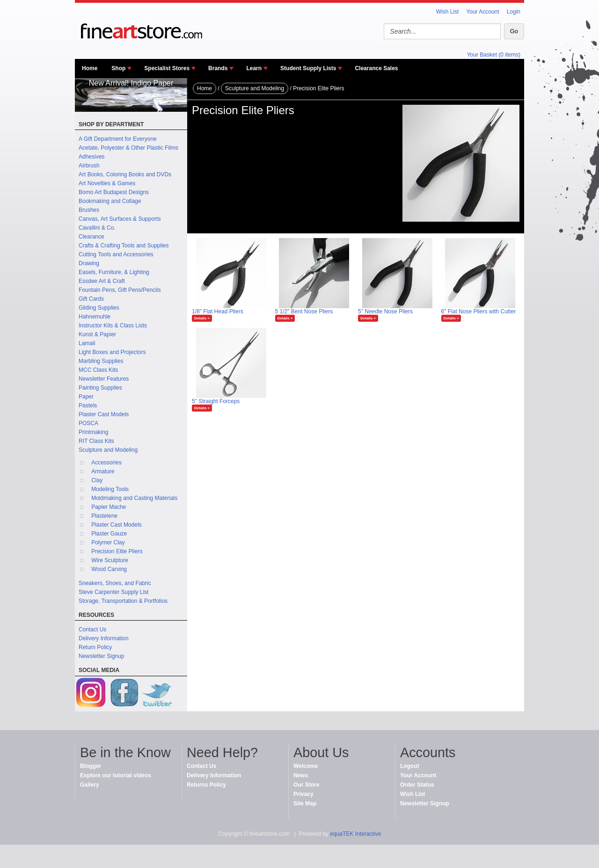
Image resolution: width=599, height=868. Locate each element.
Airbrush (89, 166)
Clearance (91, 237)
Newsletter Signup (101, 656)
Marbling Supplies (101, 361)
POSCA (88, 423)
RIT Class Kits (96, 441)
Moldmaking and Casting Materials (134, 498)
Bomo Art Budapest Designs (114, 192)
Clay (97, 480)
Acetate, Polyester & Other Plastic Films (128, 148)
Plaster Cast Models (104, 414)
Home (90, 68)
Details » (202, 318)
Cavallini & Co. (97, 228)
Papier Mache (109, 507)
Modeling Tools (110, 489)
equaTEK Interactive (355, 834)
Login (514, 12)
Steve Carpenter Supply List (113, 592)
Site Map (305, 803)
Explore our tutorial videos (116, 775)
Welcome (306, 766)
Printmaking (93, 432)
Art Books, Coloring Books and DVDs (125, 174)
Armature (103, 471)
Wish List (448, 12)
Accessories (106, 463)
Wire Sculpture (110, 560)
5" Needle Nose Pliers (385, 311)
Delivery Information (104, 638)
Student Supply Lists (308, 68)
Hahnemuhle (95, 317)
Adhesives (91, 157)
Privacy (303, 794)
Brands (218, 68)
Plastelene (104, 516)
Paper (86, 397)
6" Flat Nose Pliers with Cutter (479, 311)
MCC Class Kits (98, 370)
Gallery (90, 785)
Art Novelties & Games (107, 183)
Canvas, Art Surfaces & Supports (120, 219)
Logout (410, 766)
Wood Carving (109, 569)
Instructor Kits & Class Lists (113, 325)
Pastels (88, 405)
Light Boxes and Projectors (112, 352)
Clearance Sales (376, 68)
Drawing (89, 263)
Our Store (306, 785)
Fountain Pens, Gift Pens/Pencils (120, 290)
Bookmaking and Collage (110, 201)
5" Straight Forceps (216, 401)
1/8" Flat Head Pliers (218, 311)
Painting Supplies (100, 388)
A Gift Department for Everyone (118, 139)
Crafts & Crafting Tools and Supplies (124, 246)
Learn (254, 68)
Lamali (87, 343)
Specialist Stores (167, 68)
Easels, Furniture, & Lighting (114, 272)
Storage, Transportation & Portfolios (123, 601)
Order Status (417, 785)
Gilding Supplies (99, 308)
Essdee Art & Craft (102, 281)
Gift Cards (91, 299)
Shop (118, 68)
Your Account (482, 12)
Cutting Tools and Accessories (116, 254)
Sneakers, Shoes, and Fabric (115, 583)
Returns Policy (206, 785)
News (301, 775)
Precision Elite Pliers (117, 551)
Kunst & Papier (97, 334)
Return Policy (95, 647)
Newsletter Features (104, 379)
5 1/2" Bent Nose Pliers (304, 311)
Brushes (89, 210)
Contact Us (92, 629)
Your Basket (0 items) (494, 55)
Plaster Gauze (109, 534)
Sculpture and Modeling (108, 450)
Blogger (91, 766)
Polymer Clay (108, 542)
